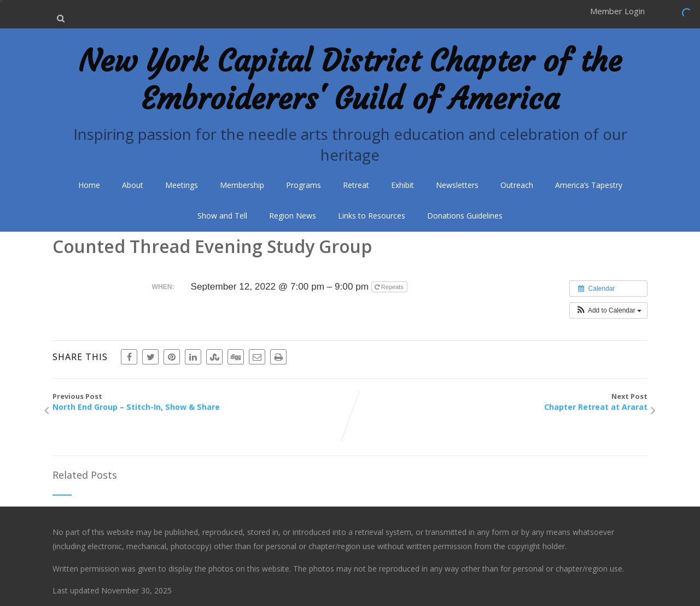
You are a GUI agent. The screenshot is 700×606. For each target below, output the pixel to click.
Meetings (182, 185)
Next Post (499, 402)
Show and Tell (222, 216)
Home (89, 185)
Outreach (517, 185)
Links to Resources (372, 216)
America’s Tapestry (589, 185)
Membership (242, 185)
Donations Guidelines (465, 216)
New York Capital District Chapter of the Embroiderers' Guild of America (350, 80)
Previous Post (201, 402)
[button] (608, 310)
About (133, 185)
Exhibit (402, 185)
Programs (304, 185)
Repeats (390, 287)
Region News (293, 216)
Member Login (617, 11)
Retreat (356, 185)
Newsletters (457, 185)
